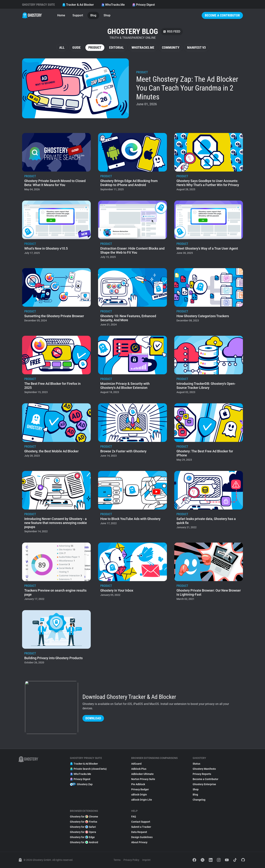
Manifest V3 (196, 47)
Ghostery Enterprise (204, 784)
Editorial (116, 47)
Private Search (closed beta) (88, 769)
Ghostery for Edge (82, 837)
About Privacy (139, 842)
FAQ (134, 817)
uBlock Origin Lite (142, 800)
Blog (93, 15)
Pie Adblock (138, 784)
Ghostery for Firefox (84, 822)
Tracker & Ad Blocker (78, 5)
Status (196, 764)
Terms (117, 860)
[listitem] (132, 88)
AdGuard (136, 764)
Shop (107, 15)
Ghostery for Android (84, 842)
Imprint (146, 860)
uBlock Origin (139, 795)
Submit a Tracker (141, 827)
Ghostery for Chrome (84, 817)
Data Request (139, 832)
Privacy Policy (131, 860)
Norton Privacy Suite (143, 779)
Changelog (199, 800)
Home (61, 15)
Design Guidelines (142, 837)
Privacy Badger (140, 789)
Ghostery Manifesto (204, 769)
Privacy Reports (202, 774)
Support (78, 15)
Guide (76, 47)
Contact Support (141, 822)
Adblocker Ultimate (142, 774)
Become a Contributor (222, 15)
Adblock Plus (139, 769)
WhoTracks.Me (113, 5)
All (62, 47)
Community (171, 47)
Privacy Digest (143, 5)
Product (95, 47)
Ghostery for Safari (83, 827)
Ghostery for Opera (83, 832)
